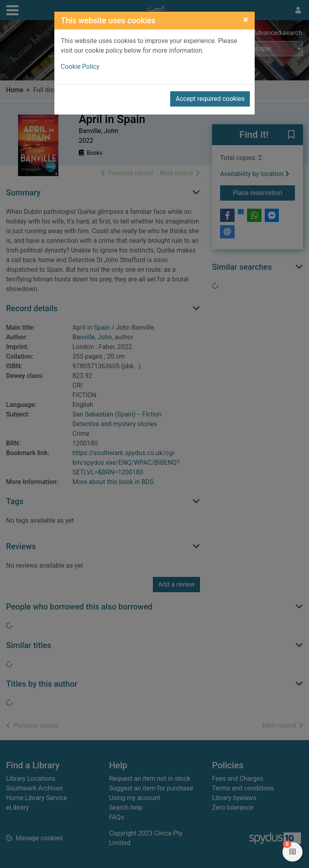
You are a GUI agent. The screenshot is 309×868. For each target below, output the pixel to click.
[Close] (246, 20)
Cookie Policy (80, 67)
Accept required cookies (210, 99)
